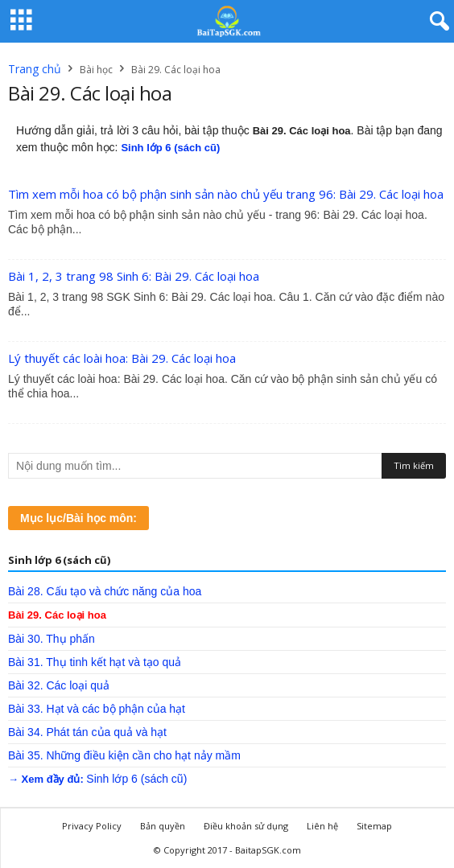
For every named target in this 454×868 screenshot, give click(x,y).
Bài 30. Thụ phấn (52, 639)
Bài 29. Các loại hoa (57, 615)
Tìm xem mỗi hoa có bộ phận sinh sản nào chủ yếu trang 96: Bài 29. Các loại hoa (226, 194)
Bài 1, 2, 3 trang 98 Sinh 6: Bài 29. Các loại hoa (134, 276)
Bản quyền (163, 826)
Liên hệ (322, 826)
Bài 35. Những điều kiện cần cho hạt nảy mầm (124, 755)
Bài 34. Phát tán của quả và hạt (87, 732)
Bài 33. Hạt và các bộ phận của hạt (97, 709)
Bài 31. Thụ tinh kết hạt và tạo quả (95, 662)
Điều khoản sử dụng (246, 826)
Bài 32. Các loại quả (59, 685)
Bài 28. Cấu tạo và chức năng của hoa (105, 591)
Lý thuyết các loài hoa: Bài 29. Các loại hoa (122, 358)
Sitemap (374, 826)
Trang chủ (35, 69)
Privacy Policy (92, 826)
